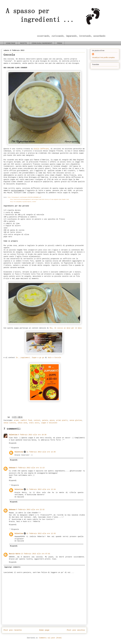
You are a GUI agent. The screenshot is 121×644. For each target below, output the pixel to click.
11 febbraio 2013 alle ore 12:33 (41, 534)
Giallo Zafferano (41, 149)
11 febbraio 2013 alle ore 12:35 (41, 452)
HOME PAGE (11, 43)
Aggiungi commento (12, 567)
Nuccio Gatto (15, 554)
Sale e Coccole (54, 358)
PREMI (59, 43)
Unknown (12, 468)
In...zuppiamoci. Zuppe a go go (30, 358)
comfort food (26, 420)
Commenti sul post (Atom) (50, 638)
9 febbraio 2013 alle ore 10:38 (32, 435)
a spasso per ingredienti (6, 6)
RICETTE (24, 43)
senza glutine (76, 420)
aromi (16, 420)
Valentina (13, 435)
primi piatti (62, 420)
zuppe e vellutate (49, 423)
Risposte (15, 448)
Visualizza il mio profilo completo (103, 57)
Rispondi (13, 443)
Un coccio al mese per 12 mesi (68, 328)
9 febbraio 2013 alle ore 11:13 (30, 468)
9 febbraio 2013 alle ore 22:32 (30, 510)
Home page (44, 630)
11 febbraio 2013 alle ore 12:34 (41, 489)
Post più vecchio (76, 630)
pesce (52, 420)
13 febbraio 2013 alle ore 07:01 (36, 554)
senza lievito (10, 423)
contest (37, 420)
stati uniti (34, 423)
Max (51, 328)
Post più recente (13, 630)
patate (45, 420)
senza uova (22, 423)
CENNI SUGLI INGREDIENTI (42, 43)
